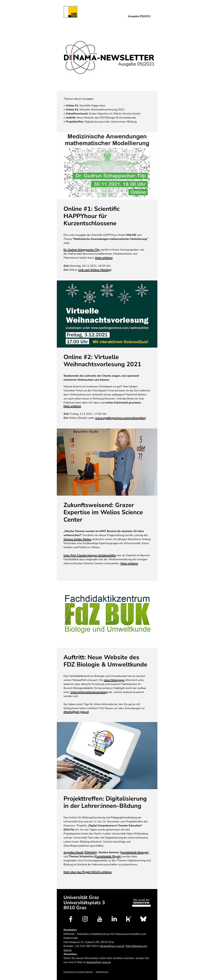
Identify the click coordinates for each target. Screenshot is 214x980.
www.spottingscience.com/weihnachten (120, 418)
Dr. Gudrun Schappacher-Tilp (82, 250)
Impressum (102, 972)
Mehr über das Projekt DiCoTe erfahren (88, 872)
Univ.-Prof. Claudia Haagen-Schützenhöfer (90, 555)
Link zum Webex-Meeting (95, 270)
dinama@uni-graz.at (76, 712)
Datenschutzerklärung (78, 972)
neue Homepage (114, 680)
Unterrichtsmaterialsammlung (89, 692)
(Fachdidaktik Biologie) (135, 853)
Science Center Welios (77, 539)
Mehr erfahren (104, 258)
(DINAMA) (80, 853)
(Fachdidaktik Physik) (108, 857)
